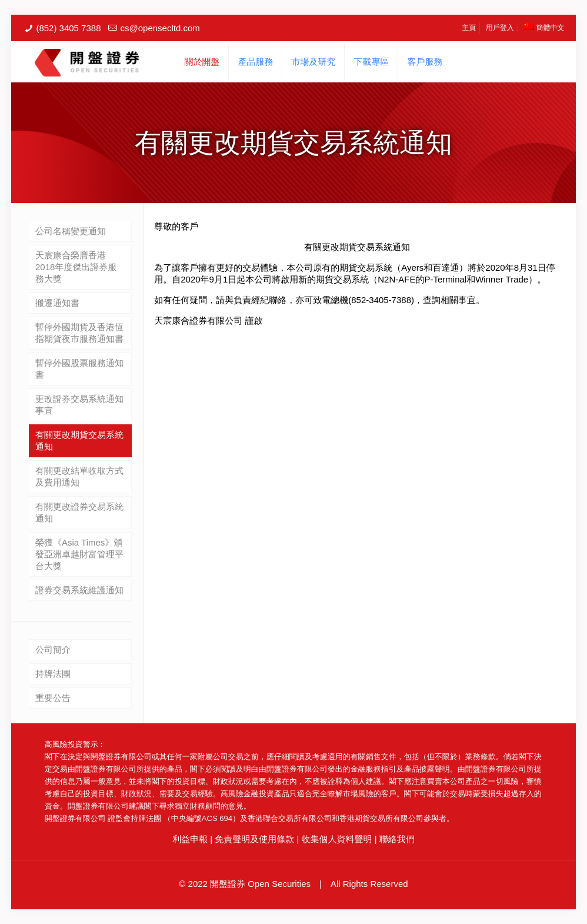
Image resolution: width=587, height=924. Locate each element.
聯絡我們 (397, 839)
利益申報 (190, 839)
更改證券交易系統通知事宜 (79, 405)
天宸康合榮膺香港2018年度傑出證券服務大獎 (76, 267)
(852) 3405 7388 (68, 28)
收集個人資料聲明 (337, 839)
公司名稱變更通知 (71, 231)
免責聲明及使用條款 (254, 839)
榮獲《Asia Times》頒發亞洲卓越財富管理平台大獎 (79, 554)
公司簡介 (53, 649)
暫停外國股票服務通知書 (79, 369)
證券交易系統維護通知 (79, 590)
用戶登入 (500, 28)
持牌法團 (53, 674)
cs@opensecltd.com (160, 28)
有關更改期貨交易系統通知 (79, 441)
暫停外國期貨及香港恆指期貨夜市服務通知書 (79, 333)
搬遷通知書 (57, 303)
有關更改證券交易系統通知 (79, 512)
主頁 (469, 28)
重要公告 (53, 698)
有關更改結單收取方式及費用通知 (79, 476)
